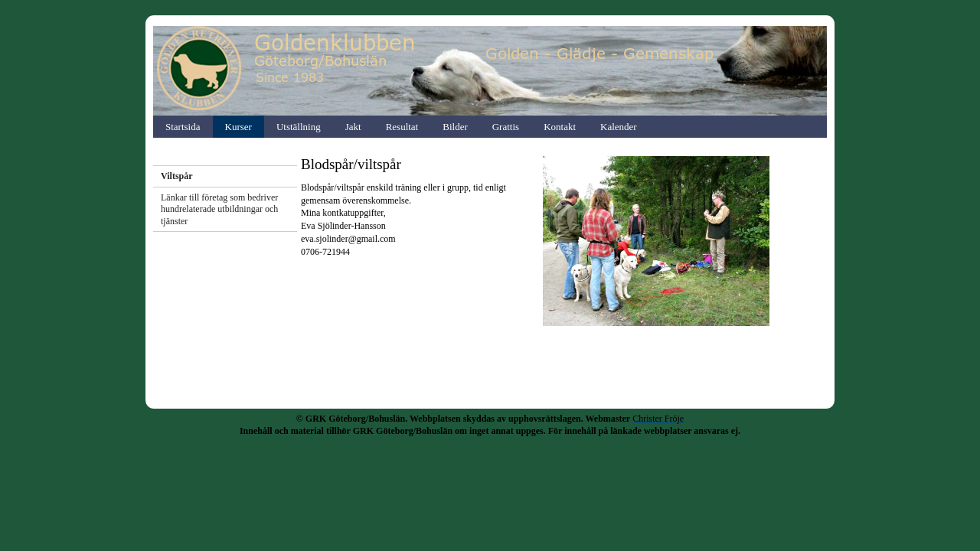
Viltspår (177, 176)
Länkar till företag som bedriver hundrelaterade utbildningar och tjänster (219, 209)
